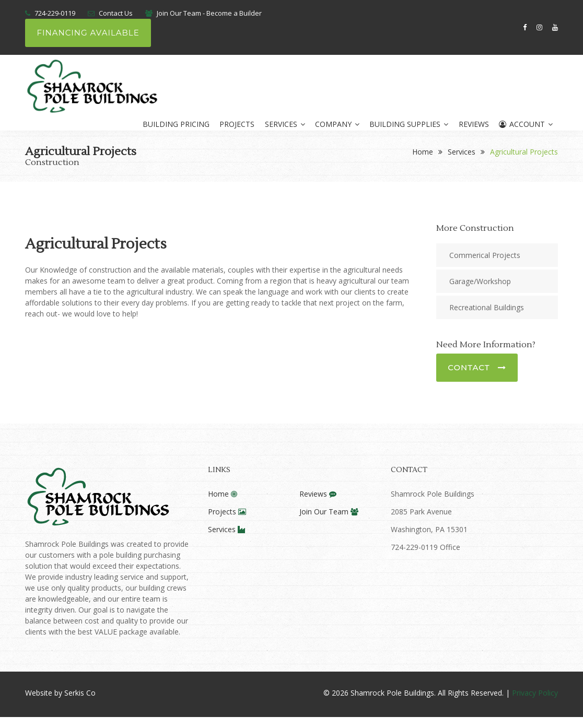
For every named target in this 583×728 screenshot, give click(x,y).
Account (526, 124)
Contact (477, 367)
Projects (235, 124)
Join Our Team (329, 512)
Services (283, 124)
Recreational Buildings (487, 307)
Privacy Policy (535, 693)
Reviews (473, 124)
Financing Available (88, 33)
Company (336, 124)
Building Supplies (408, 124)
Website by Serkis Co (60, 693)
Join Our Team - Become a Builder (209, 13)
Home (423, 151)
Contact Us (116, 13)
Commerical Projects (485, 255)
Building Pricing (174, 124)
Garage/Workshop (480, 281)
